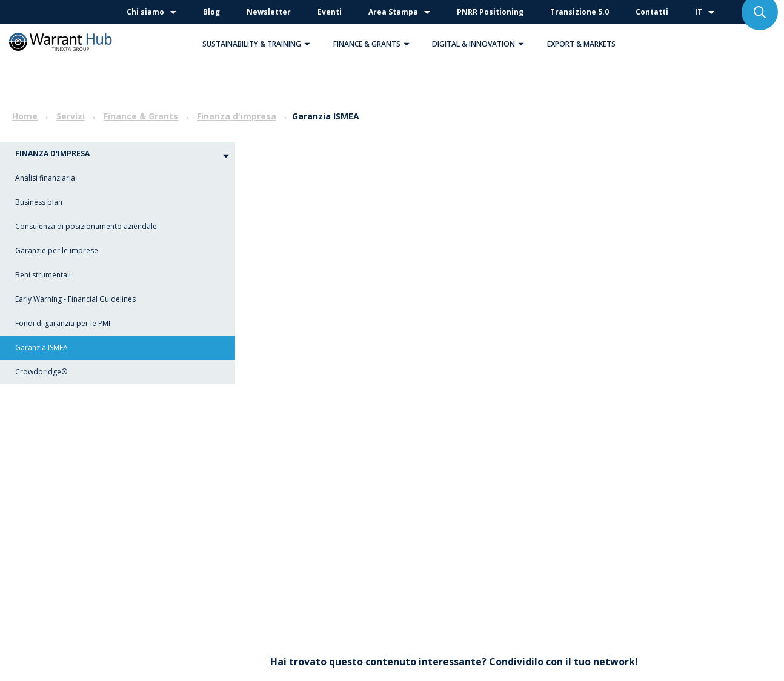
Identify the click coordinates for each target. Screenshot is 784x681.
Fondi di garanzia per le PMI (63, 323)
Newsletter (269, 12)
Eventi (330, 12)
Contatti (652, 12)
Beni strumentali (43, 275)
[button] (307, 44)
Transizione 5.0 (580, 12)
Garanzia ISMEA (42, 347)
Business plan (39, 202)
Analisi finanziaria (45, 178)
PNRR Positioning (490, 12)
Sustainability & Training (259, 44)
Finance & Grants (374, 44)
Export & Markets (581, 44)
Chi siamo (145, 12)
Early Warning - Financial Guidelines (75, 299)
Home (25, 116)
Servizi (71, 116)
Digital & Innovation (481, 44)
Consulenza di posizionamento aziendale (86, 226)
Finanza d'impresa (237, 116)
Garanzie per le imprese (57, 251)
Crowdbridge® (41, 372)
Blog (211, 12)
